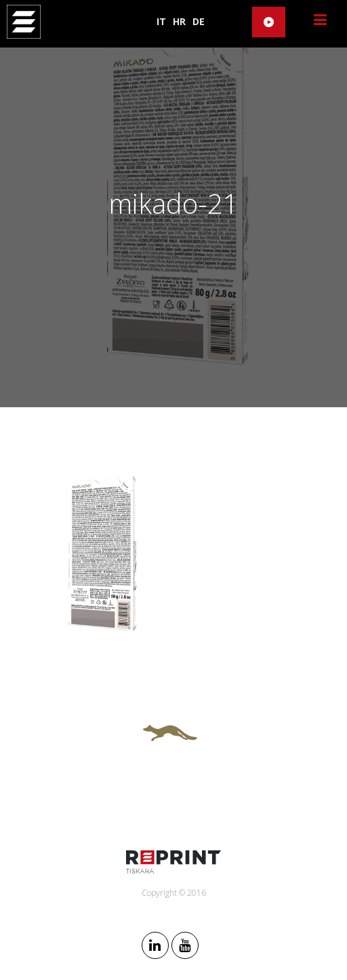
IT (161, 21)
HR (179, 21)
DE (199, 21)
